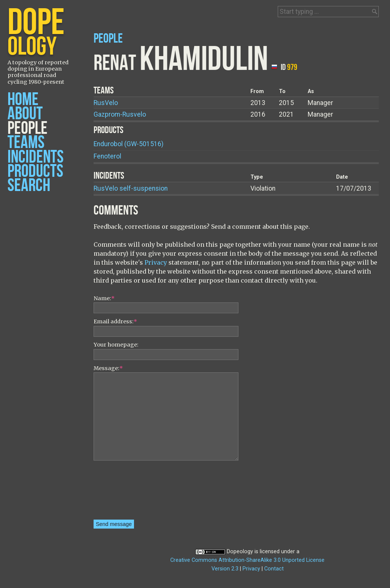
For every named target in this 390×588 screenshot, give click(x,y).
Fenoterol (107, 156)
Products (35, 171)
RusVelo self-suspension (131, 188)
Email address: (115, 321)
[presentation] (124, 493)
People (28, 128)
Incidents (36, 157)
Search (29, 186)
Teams (26, 143)
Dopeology (240, 552)
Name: (104, 298)
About (25, 114)
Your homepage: (116, 345)
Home (23, 100)
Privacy (156, 262)
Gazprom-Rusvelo (120, 114)
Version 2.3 (225, 569)
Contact (274, 569)
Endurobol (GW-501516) (129, 144)
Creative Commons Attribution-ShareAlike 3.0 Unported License (247, 560)
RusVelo (106, 103)
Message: (108, 368)
